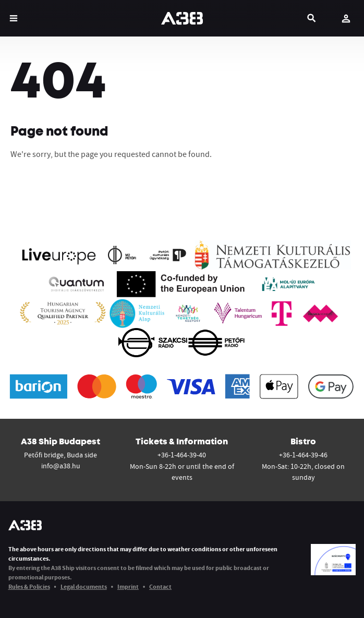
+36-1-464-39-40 (182, 455)
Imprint (128, 586)
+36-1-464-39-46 (303, 455)
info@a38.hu (61, 466)
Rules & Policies (29, 586)
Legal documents (84, 586)
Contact (160, 586)
